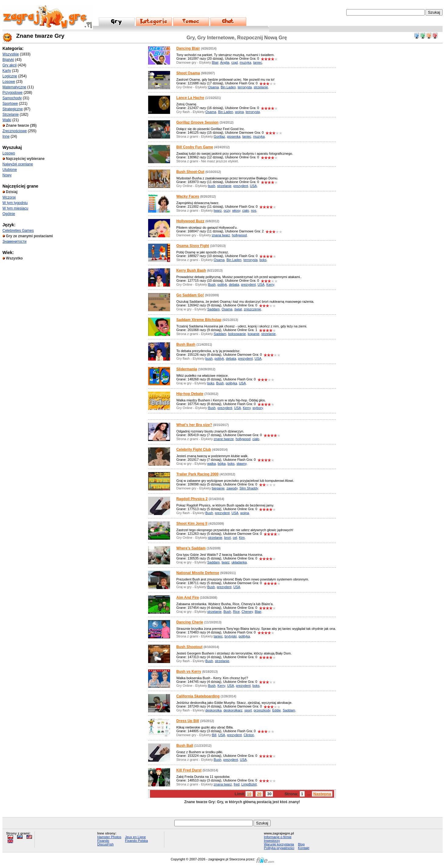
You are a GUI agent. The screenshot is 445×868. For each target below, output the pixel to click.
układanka (239, 562)
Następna (322, 794)
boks (263, 260)
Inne (6, 136)
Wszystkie (11, 54)
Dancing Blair (188, 48)
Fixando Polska (136, 841)
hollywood (239, 235)
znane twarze (224, 439)
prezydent (241, 186)
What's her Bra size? (194, 425)
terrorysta (245, 87)
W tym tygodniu (15, 203)
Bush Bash (186, 344)
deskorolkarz (233, 710)
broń (228, 538)
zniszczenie (253, 309)
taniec (257, 62)
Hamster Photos (109, 837)
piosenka (234, 136)
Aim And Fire (187, 598)
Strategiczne (13, 109)
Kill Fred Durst (189, 770)
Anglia (225, 62)
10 (249, 794)
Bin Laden (228, 87)
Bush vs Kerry (189, 672)
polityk (222, 284)
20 (259, 794)
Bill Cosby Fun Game (195, 147)
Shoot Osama (188, 73)
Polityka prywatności (279, 848)
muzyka (245, 62)
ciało (246, 210)
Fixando (103, 841)
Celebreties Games (18, 231)
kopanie (254, 334)
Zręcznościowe (15, 131)
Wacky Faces (188, 196)
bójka (222, 464)
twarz (218, 210)
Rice (236, 612)
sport (248, 710)
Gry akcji (10, 65)
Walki (7, 120)
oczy (227, 210)
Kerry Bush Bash (191, 270)
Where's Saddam (191, 548)
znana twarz (221, 235)
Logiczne (10, 76)
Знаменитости (14, 242)
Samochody (12, 98)
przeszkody (262, 710)
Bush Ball (185, 746)
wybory (258, 408)
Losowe (9, 82)
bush (212, 186)
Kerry (270, 284)
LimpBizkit (249, 784)
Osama (213, 87)
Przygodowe (12, 93)
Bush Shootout (189, 647)
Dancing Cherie (190, 622)
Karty (7, 71)
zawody (232, 488)
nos (254, 210)
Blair (215, 62)
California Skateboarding (198, 696)
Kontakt (303, 848)
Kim (242, 538)
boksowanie (237, 334)
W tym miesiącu (15, 208)
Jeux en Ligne (135, 837)
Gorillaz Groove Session (197, 122)
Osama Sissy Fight (192, 246)
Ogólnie (9, 214)
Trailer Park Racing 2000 (197, 474)
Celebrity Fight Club (194, 450)
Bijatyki (8, 60)
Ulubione (10, 170)
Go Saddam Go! (190, 295)
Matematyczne (14, 87)
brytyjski (231, 636)
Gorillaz (219, 136)
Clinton (249, 735)
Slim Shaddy (249, 488)
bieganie (218, 488)
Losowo (9, 153)
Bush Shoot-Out (190, 172)
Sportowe (10, 104)
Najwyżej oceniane (18, 164)
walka (212, 464)
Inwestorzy (272, 841)
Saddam (214, 309)
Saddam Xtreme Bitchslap (199, 320)
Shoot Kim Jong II (192, 524)
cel (235, 538)
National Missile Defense (198, 573)
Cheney (247, 612)
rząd (235, 62)
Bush (212, 284)
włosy (236, 210)
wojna (239, 112)
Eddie (276, 710)
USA (253, 186)
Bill (214, 735)
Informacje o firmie (278, 837)
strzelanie (261, 87)
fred (237, 784)
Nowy (7, 175)
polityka (231, 383)
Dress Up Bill (188, 721)
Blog (301, 844)
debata (234, 284)
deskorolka (214, 710)
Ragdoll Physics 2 (192, 499)
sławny (242, 464)
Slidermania (187, 369)
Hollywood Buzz (190, 221)
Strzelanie (11, 115)
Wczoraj (9, 197)
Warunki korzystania (279, 844)
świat (238, 309)
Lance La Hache (190, 98)
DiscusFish (105, 844)
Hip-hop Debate (190, 394)
